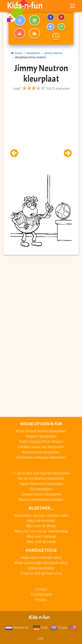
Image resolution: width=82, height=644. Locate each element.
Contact (41, 589)
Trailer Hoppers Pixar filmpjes (41, 441)
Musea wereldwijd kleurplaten (41, 499)
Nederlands (17, 628)
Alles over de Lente (41, 542)
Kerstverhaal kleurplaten (41, 452)
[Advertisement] (41, 133)
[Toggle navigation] (73, 6)
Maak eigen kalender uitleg (41, 557)
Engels (59, 628)
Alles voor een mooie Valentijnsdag (41, 531)
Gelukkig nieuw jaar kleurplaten (41, 447)
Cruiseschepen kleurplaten (41, 494)
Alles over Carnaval (41, 536)
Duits (40, 628)
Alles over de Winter (41, 526)
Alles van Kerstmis (41, 521)
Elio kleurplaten (41, 489)
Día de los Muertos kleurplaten (41, 478)
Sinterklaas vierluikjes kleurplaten (41, 457)
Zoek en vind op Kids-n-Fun (41, 573)
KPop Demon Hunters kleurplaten (41, 431)
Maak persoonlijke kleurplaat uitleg (41, 563)
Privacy (41, 600)
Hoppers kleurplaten (41, 436)
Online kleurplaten (41, 568)
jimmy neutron (53, 53)
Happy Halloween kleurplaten (41, 484)
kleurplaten (33, 53)
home (17, 53)
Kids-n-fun (25, 6)
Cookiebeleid (41, 594)
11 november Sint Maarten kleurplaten (41, 473)
